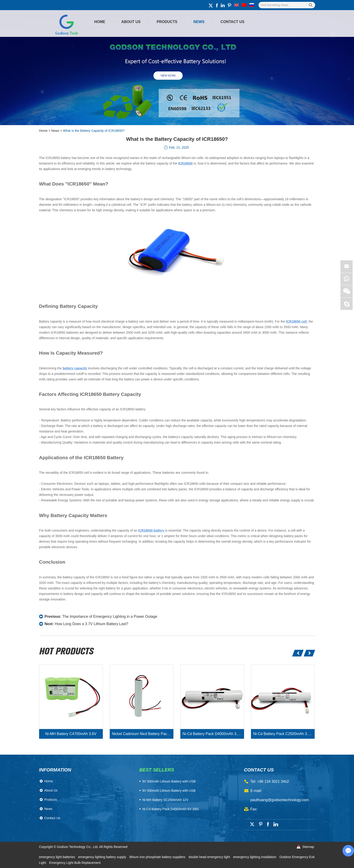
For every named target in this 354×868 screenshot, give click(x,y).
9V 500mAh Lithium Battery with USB (169, 791)
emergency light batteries (58, 857)
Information (55, 770)
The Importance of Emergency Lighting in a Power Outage (110, 616)
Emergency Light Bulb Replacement (75, 863)
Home (100, 22)
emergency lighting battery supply (103, 857)
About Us (131, 22)
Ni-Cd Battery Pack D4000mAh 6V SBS (171, 809)
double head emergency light (210, 857)
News (199, 22)
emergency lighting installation (255, 857)
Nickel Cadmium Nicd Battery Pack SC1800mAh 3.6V (143, 734)
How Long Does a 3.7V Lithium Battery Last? (91, 624)
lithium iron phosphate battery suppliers (158, 857)
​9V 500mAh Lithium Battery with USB (169, 781)
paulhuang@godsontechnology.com (280, 800)
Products (167, 22)
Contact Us (233, 22)
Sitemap (308, 847)
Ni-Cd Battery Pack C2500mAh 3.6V (283, 734)
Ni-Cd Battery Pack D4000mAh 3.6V (212, 734)
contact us (259, 770)
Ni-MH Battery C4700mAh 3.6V (71, 734)
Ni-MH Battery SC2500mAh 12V (165, 800)
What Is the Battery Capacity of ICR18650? (94, 131)
